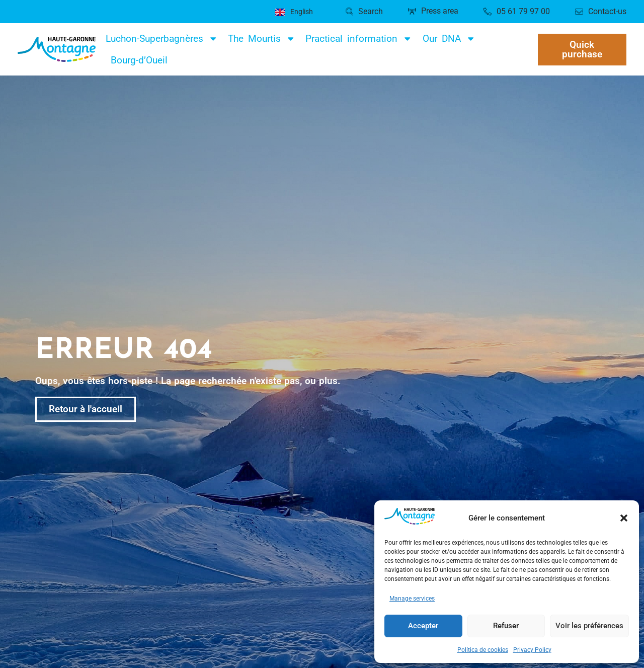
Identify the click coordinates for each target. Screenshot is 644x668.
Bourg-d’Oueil (139, 60)
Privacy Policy (532, 650)
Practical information (359, 39)
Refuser (506, 626)
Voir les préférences (589, 626)
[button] (624, 518)
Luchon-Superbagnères (162, 39)
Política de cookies (483, 650)
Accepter (423, 626)
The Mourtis (262, 39)
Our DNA (449, 39)
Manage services (412, 599)
